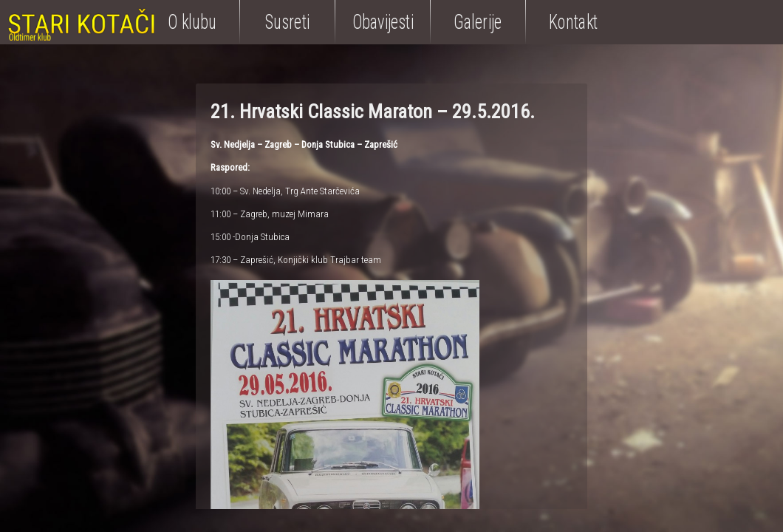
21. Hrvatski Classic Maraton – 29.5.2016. (373, 112)
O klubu (192, 22)
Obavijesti (383, 22)
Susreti (287, 22)
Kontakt (573, 22)
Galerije (478, 22)
